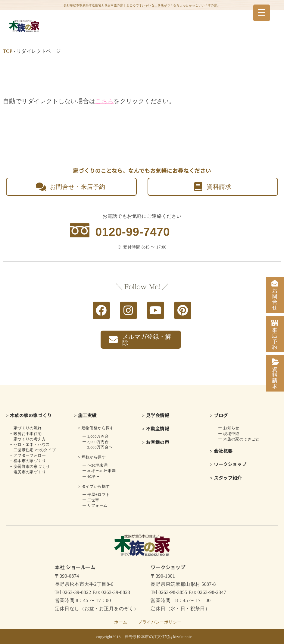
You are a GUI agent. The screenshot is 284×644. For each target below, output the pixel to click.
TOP (8, 51)
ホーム (121, 622)
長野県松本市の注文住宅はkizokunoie (158, 637)
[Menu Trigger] (262, 13)
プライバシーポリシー (160, 622)
